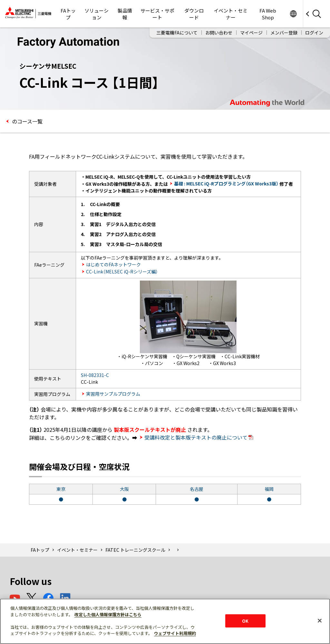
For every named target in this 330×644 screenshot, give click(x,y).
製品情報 (125, 14)
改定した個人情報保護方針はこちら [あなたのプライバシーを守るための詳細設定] (108, 614)
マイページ (251, 33)
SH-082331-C (95, 375)
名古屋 (197, 489)
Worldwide (293, 14)
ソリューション (97, 14)
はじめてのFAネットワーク (113, 264)
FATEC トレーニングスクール (135, 550)
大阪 (124, 489)
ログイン (314, 33)
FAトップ (68, 14)
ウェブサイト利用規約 (175, 633)
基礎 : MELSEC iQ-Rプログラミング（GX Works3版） (226, 183)
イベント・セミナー (231, 14)
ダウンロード (194, 14)
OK (245, 621)
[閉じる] (320, 620)
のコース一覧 (27, 121)
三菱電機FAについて (177, 33)
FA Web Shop (268, 14)
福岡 (269, 489)
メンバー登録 (284, 33)
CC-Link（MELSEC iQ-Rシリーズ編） (122, 272)
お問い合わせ (219, 33)
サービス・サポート (157, 14)
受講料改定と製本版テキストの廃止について (199, 437)
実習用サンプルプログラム (113, 394)
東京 (61, 489)
